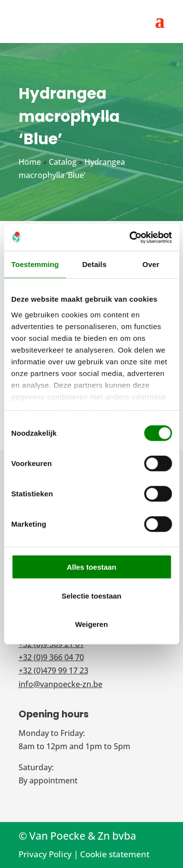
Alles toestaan (92, 567)
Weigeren (91, 624)
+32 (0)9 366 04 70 (51, 657)
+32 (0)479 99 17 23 (53, 670)
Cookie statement (115, 854)
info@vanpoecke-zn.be (61, 684)
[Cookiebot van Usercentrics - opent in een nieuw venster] (130, 237)
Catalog (63, 162)
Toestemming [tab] (35, 264)
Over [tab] (151, 264)
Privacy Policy (45, 854)
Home (30, 162)
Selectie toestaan (91, 595)
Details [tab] (94, 264)
